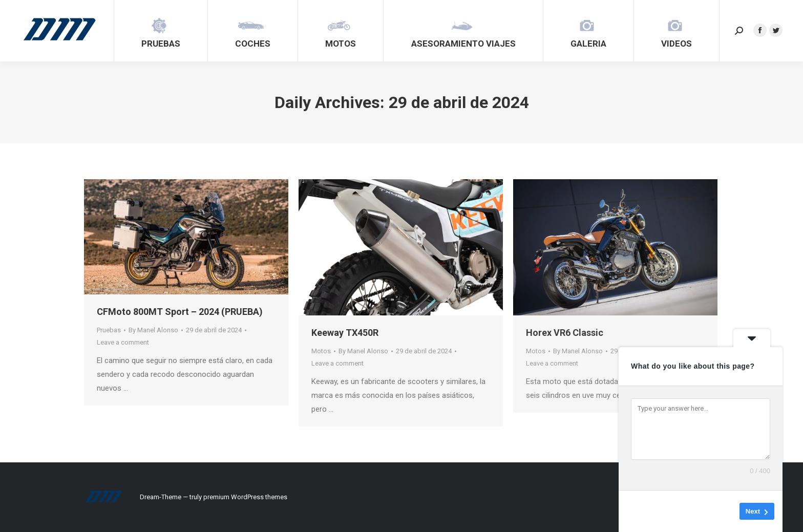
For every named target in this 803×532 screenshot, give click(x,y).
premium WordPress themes (245, 497)
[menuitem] (161, 31)
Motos (321, 351)
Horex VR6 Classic (565, 333)
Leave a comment (123, 342)
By (153, 330)
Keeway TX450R (345, 333)
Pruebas (109, 330)
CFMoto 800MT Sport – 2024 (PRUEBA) (180, 312)
